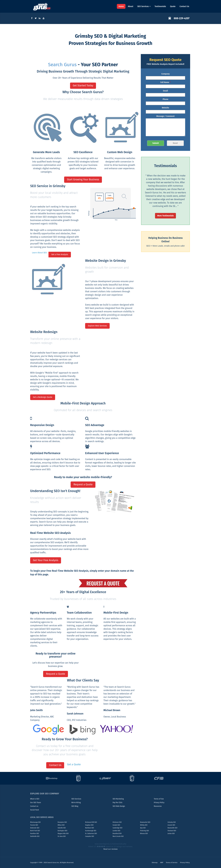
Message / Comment (165, 116)
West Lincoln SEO (118, 836)
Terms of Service (172, 863)
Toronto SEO (34, 825)
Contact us (34, 806)
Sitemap (155, 863)
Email (166, 91)
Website (165, 108)
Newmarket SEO (145, 822)
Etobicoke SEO (35, 828)
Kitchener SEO (117, 822)
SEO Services (144, 6)
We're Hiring (76, 803)
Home (121, 6)
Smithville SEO (35, 836)
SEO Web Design (119, 806)
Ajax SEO (143, 828)
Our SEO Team (36, 803)
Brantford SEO (117, 834)
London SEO (116, 831)
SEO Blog (75, 806)
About (131, 6)
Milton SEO (61, 825)
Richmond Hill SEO (91, 822)
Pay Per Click (117, 803)
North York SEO (35, 831)
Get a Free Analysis (60, 255)
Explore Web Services (97, 326)
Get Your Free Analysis (46, 560)
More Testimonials (166, 216)
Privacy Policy (159, 803)
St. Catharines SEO (91, 834)
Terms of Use (159, 799)
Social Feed (35, 810)
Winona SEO (144, 834)
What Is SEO (35, 799)
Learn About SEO (39, 253)
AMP (162, 863)
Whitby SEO (144, 825)
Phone (165, 99)
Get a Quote (74, 764)
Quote (173, 6)
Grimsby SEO (172, 822)
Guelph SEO (116, 825)
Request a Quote (83, 484)
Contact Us (184, 6)
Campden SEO (90, 836)
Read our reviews (111, 849)
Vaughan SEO (89, 825)
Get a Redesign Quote (43, 397)
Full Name (165, 82)
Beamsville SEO (172, 828)
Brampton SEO (62, 822)
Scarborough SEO (91, 831)
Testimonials (160, 6)
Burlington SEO (62, 831)
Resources (158, 806)
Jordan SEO (171, 834)
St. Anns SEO (62, 836)
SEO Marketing (118, 799)
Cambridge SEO (117, 828)
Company (166, 74)
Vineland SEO (172, 831)
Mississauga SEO (35, 822)
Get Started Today (83, 86)
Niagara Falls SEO (63, 834)
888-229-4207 (182, 18)
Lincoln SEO (171, 825)
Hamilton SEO (35, 834)
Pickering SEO (144, 831)
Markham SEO (90, 828)
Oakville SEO (62, 828)
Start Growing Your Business (83, 179)
